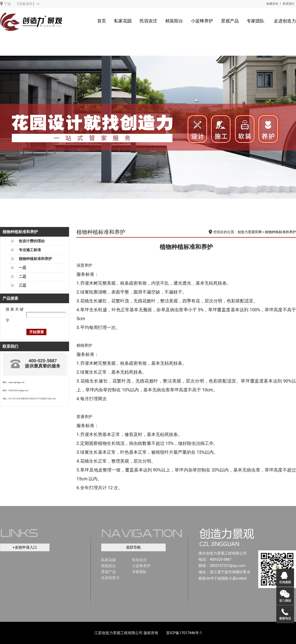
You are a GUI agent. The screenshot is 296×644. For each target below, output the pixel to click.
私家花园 (123, 21)
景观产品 (230, 21)
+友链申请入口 (25, 547)
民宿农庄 (148, 21)
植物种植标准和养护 (35, 259)
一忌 (22, 268)
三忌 (22, 285)
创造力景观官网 (250, 232)
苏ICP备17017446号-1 (184, 633)
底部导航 (133, 547)
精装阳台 (174, 21)
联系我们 (289, 4)
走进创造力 (285, 21)
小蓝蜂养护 (202, 21)
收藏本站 (272, 4)
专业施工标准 (30, 250)
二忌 (22, 277)
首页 (102, 21)
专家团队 (256, 21)
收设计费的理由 (32, 241)
